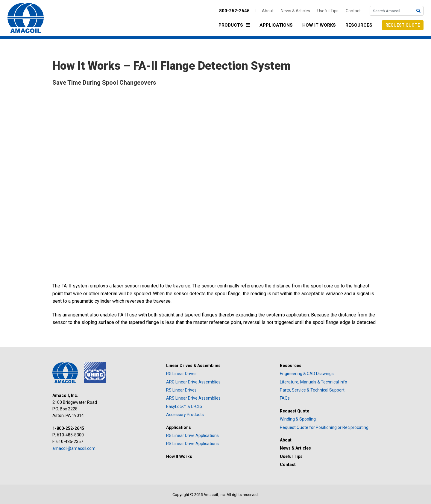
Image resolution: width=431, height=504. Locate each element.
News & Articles (295, 11)
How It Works (319, 25)
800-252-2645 (234, 11)
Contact (353, 11)
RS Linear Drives (181, 390)
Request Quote (403, 25)
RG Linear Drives (181, 374)
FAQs (285, 398)
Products (236, 26)
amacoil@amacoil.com (74, 448)
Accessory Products (185, 415)
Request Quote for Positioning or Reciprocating (324, 427)
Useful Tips (328, 11)
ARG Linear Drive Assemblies (193, 382)
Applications (276, 25)
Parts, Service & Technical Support (312, 390)
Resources (359, 25)
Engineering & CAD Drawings (307, 374)
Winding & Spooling (298, 419)
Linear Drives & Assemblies (193, 366)
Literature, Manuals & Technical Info (314, 382)
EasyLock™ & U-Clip (184, 406)
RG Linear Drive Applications (192, 436)
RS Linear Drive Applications (192, 444)
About (268, 11)
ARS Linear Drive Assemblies (193, 398)
